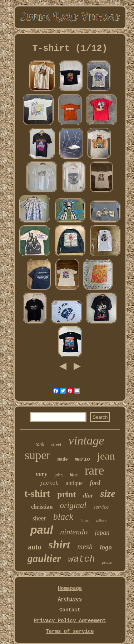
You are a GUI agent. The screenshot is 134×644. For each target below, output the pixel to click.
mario (83, 459)
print (66, 494)
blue (74, 475)
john (58, 475)
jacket (49, 483)
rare (94, 470)
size (108, 493)
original (73, 505)
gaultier (44, 558)
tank (40, 444)
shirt (59, 544)
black (63, 517)
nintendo (74, 532)
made (63, 460)
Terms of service (70, 631)
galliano (101, 520)
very (42, 474)
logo (106, 547)
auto (35, 547)
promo (107, 562)
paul (42, 530)
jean (106, 456)
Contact (70, 610)
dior (88, 496)
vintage (86, 440)
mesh (85, 547)
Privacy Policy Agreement (70, 621)
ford (95, 483)
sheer (39, 518)
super (37, 455)
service (101, 507)
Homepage (70, 588)
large (85, 520)
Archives (70, 599)
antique (74, 483)
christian (42, 507)
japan (102, 533)
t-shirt (37, 494)
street (56, 444)
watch (82, 559)
